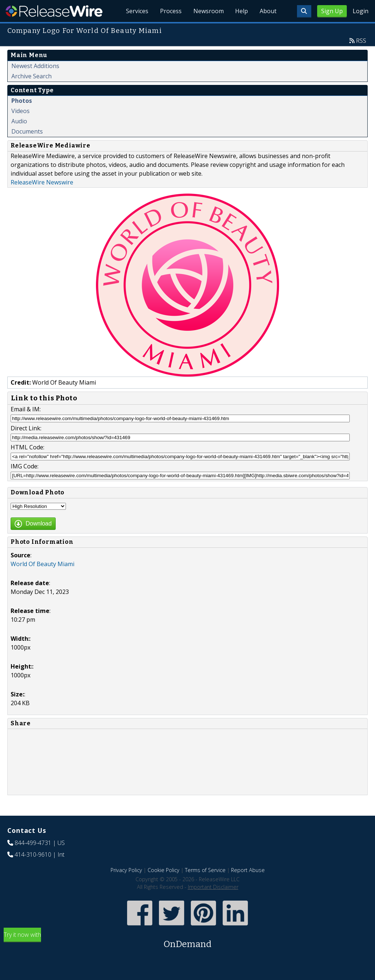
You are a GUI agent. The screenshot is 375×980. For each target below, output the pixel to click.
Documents (27, 131)
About (268, 11)
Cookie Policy (164, 870)
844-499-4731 (33, 843)
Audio (19, 121)
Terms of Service (205, 870)
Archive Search (31, 76)
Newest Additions (35, 66)
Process (170, 11)
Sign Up (332, 11)
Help (242, 11)
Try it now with (187, 941)
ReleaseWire (54, 11)
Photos (22, 101)
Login (361, 11)
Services (137, 11)
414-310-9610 (33, 854)
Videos (21, 111)
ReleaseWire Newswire (42, 182)
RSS (361, 41)
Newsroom (208, 11)
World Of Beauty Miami (42, 564)
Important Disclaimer (213, 887)
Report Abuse (248, 870)
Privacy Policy (126, 870)
